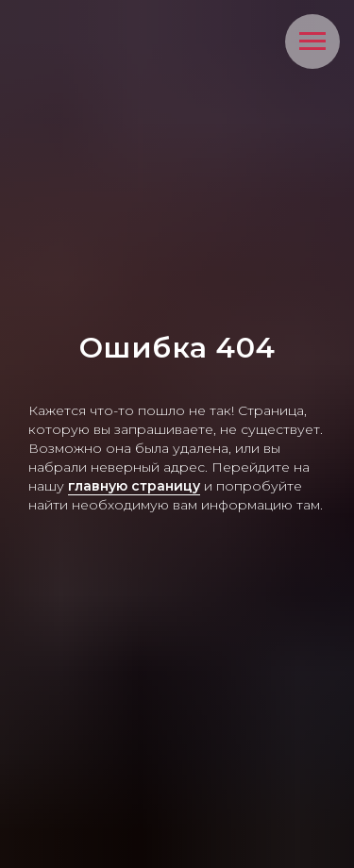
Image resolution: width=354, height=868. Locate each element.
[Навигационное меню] (312, 42)
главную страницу (134, 486)
